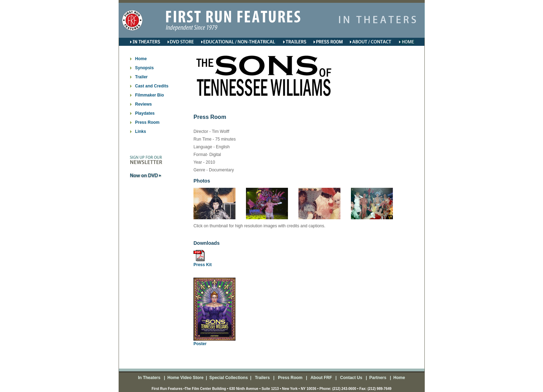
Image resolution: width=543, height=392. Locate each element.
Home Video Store (185, 378)
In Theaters (150, 378)
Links (140, 131)
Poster (200, 344)
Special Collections (228, 378)
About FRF (321, 378)
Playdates (145, 113)
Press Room (147, 122)
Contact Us (351, 378)
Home (141, 59)
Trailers (263, 378)
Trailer (141, 77)
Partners (377, 378)
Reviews (143, 104)
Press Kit (203, 265)
